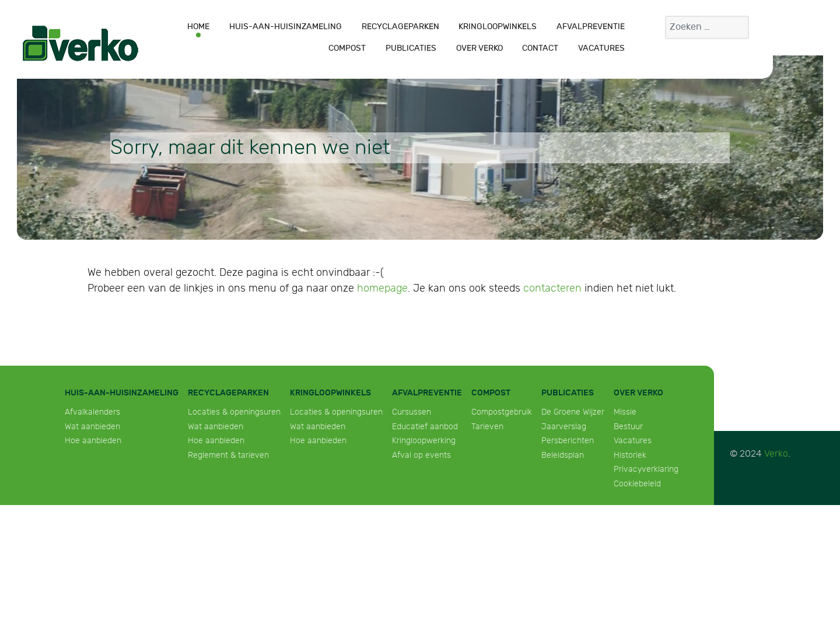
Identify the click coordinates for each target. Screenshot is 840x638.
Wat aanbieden (92, 427)
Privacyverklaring (646, 469)
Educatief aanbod (425, 427)
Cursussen (412, 412)
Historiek (630, 455)
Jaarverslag (564, 427)
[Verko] (80, 43)
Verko (776, 454)
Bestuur (628, 427)
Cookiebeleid (637, 484)
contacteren (552, 288)
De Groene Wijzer (573, 412)
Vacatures (633, 441)
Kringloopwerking (424, 441)
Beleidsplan (563, 455)
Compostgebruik (502, 412)
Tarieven (487, 427)
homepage (382, 288)
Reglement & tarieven (228, 455)
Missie (625, 412)
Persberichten (568, 441)
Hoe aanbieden (93, 441)
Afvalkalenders (92, 412)
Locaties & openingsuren (234, 412)
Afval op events (421, 455)
